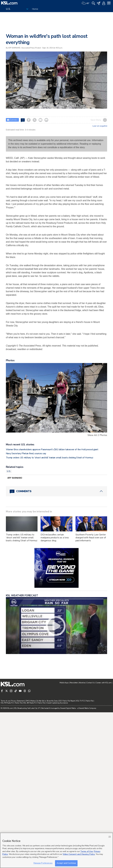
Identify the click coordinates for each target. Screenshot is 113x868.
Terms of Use (87, 851)
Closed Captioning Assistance (57, 703)
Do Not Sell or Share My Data (47, 701)
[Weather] (85, 3)
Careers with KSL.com (104, 683)
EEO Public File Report (67, 701)
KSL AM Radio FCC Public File (34, 703)
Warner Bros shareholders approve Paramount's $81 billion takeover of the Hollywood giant (52, 449)
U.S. (9, 471)
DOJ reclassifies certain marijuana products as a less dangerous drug (55, 538)
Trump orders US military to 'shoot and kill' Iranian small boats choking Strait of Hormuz (50, 458)
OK (110, 837)
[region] (56, 850)
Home (35, 9)
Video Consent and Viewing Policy (79, 854)
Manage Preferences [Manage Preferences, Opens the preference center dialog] (43, 863)
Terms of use (5, 701)
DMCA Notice (30, 701)
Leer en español (100, 126)
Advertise (82, 683)
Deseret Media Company (87, 708)
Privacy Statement (18, 701)
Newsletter (74, 683)
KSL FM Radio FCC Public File (11, 703)
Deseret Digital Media (68, 708)
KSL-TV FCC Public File (85, 701)
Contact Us (90, 683)
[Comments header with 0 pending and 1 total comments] (57, 491)
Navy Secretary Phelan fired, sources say (26, 453)
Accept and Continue (66, 863)
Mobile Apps (64, 683)
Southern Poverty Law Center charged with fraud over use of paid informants (91, 538)
